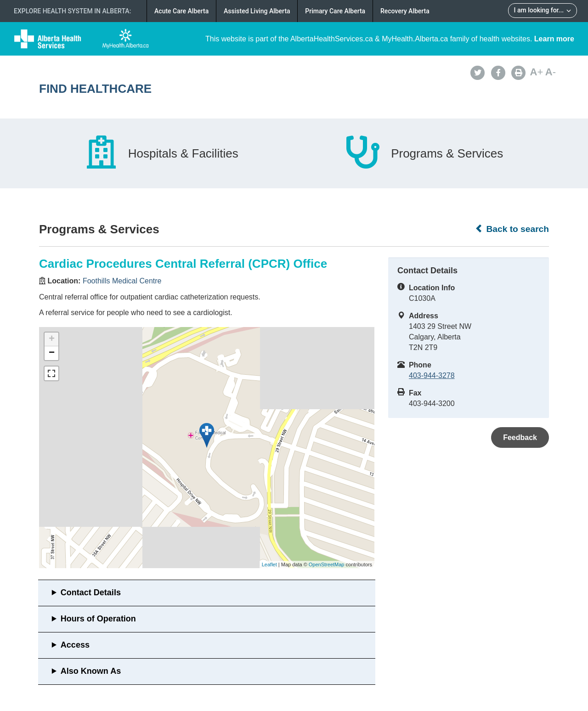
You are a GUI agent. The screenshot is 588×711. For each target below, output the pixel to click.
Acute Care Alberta (181, 11)
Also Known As (91, 671)
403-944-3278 (432, 375)
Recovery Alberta (405, 11)
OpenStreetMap (327, 564)
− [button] (52, 353)
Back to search (512, 229)
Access (75, 645)
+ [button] (52, 339)
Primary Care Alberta (335, 11)
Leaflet (269, 564)
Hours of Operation (98, 619)
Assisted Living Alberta (257, 11)
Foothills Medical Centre (122, 281)
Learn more (554, 39)
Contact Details (91, 592)
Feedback (520, 437)
